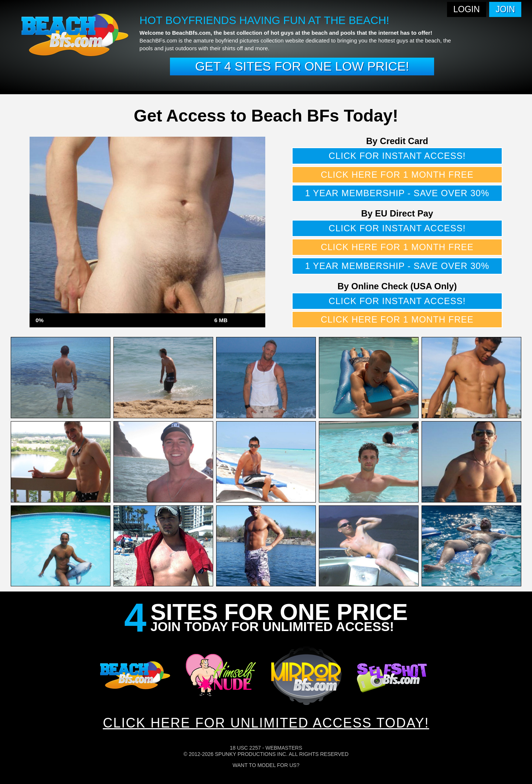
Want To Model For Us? (266, 765)
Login (467, 9)
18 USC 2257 (245, 748)
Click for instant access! (397, 156)
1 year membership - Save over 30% (397, 193)
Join (505, 9)
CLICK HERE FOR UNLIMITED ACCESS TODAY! (266, 723)
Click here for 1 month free (397, 175)
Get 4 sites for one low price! (302, 66)
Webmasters (284, 748)
